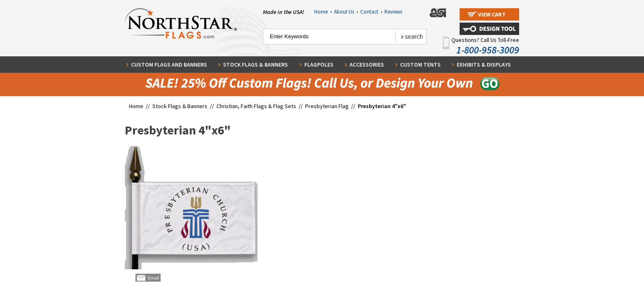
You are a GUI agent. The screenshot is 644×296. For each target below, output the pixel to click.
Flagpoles (319, 65)
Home (323, 12)
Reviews (393, 12)
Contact (371, 12)
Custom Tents (420, 65)
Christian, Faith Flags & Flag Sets (256, 106)
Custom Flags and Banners (169, 65)
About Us (346, 12)
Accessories (367, 65)
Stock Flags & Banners (255, 65)
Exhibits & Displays (484, 65)
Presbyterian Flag (327, 106)
